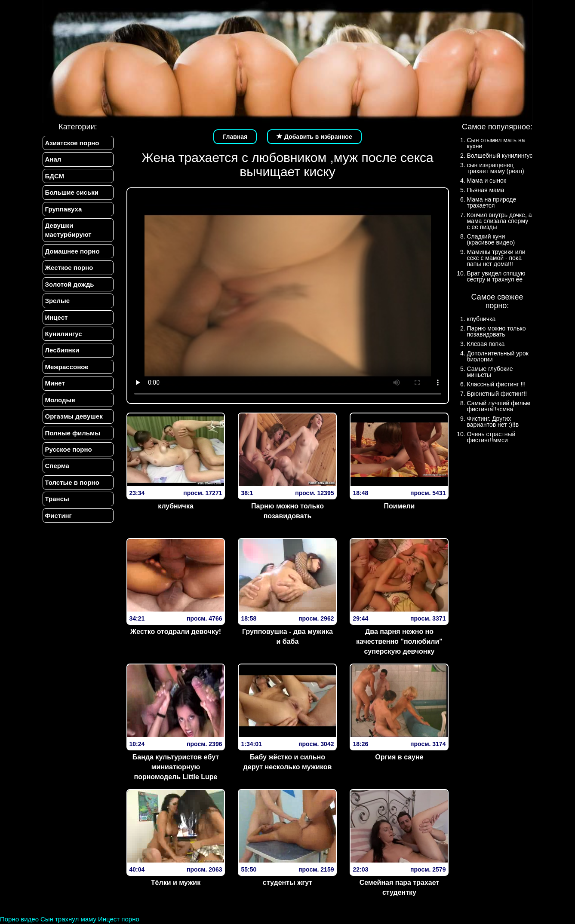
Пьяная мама (486, 190)
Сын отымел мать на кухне (496, 143)
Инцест (57, 317)
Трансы (57, 499)
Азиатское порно (72, 143)
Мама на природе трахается (492, 202)
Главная (235, 137)
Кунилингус (64, 334)
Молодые (60, 400)
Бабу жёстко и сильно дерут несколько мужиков (288, 762)
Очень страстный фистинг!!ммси (491, 437)
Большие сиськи (72, 192)
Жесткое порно (69, 268)
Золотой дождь (70, 284)
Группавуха (64, 209)
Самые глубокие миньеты (490, 372)
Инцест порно (119, 919)
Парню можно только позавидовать (287, 511)
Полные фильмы (73, 433)
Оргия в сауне (399, 757)
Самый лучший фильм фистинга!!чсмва (499, 406)
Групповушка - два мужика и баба (287, 636)
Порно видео (19, 919)
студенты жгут (287, 883)
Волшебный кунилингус (500, 156)
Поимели (400, 506)
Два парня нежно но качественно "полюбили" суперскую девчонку (399, 641)
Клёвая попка (486, 344)
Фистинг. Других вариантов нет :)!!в (493, 422)
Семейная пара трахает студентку (400, 887)
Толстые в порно (72, 482)
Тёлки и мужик (176, 883)
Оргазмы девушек (74, 416)
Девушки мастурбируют (68, 230)
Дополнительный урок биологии (498, 356)
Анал (53, 159)
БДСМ (55, 176)
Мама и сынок (487, 181)
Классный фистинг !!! (497, 384)
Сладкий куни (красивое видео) (491, 239)
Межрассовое (67, 367)
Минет (55, 383)
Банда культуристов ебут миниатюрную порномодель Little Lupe (176, 767)
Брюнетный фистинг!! (497, 394)
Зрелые (58, 301)
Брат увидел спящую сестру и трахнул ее (496, 276)
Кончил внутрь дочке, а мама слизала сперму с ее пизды (500, 221)
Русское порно (69, 449)
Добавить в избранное (314, 137)
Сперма (57, 466)
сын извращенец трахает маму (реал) (496, 168)
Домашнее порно (72, 251)
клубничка (176, 506)
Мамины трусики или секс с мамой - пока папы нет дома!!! (496, 258)
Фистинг (58, 516)
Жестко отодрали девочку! (176, 632)
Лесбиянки (62, 350)
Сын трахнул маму (68, 919)
